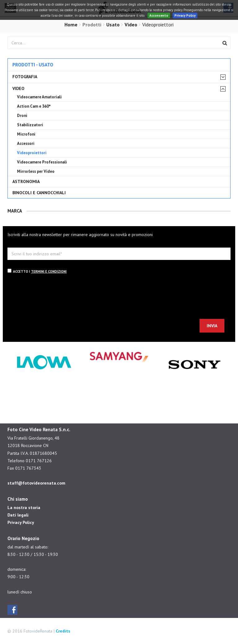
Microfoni (26, 134)
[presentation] (55, 297)
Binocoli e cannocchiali (39, 193)
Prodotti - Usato (33, 65)
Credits (63, 631)
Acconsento (159, 16)
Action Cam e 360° (34, 106)
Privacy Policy (185, 16)
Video (131, 25)
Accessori (26, 143)
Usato (113, 25)
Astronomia (26, 182)
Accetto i (37, 271)
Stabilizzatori (30, 125)
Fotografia (25, 77)
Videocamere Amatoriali (39, 97)
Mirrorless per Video (36, 171)
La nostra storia (24, 508)
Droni (22, 116)
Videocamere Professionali (42, 162)
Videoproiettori (32, 153)
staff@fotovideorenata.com (36, 483)
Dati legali (18, 515)
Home (71, 25)
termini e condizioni (49, 271)
